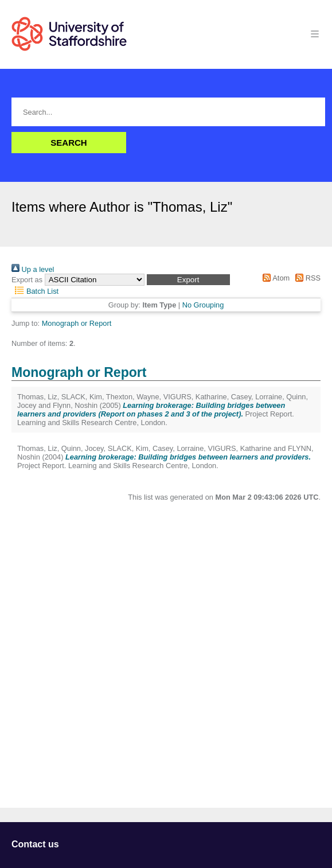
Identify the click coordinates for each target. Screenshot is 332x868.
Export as (27, 280)
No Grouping (203, 305)
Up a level (33, 269)
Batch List (35, 291)
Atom (274, 278)
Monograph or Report (77, 323)
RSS (306, 278)
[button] (188, 280)
